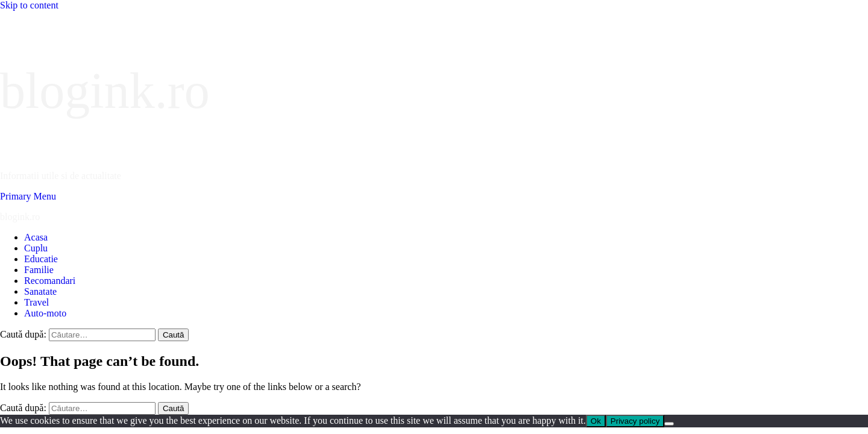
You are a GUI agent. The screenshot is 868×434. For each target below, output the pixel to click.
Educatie (41, 259)
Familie (39, 270)
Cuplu (36, 248)
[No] (669, 424)
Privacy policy (635, 421)
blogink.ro (105, 91)
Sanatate (40, 291)
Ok (596, 421)
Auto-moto (45, 313)
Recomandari (50, 281)
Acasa (36, 237)
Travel (36, 302)
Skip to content (29, 5)
